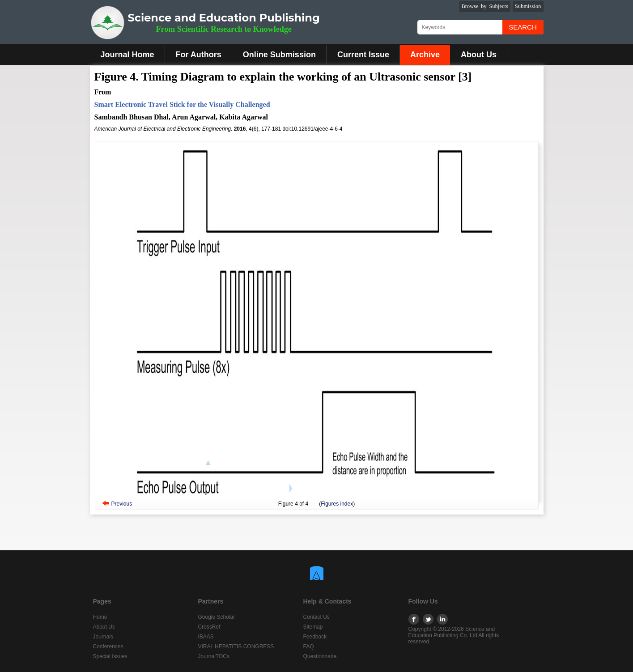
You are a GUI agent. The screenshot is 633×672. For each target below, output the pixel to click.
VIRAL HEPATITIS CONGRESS (236, 646)
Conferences (108, 646)
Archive (425, 55)
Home (100, 617)
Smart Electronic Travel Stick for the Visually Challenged (182, 104)
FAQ (309, 646)
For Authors (199, 55)
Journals (103, 637)
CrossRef (209, 627)
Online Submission (279, 55)
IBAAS (206, 637)
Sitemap (313, 627)
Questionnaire (320, 656)
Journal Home (127, 55)
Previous (122, 504)
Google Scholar (217, 617)
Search (523, 27)
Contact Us (316, 617)
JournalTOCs (214, 656)
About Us (479, 55)
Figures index (337, 504)
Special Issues (110, 656)
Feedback (315, 637)
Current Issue (363, 55)
